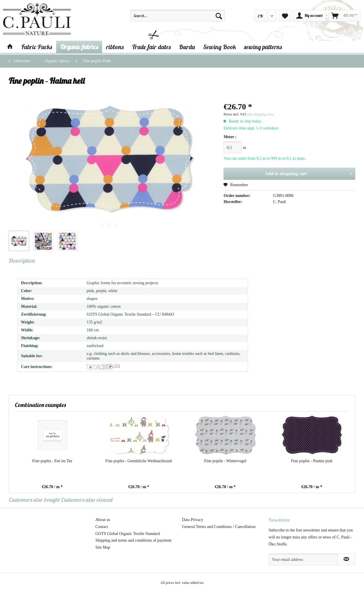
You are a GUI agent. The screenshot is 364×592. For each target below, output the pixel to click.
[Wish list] (285, 16)
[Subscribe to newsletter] (346, 559)
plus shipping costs (260, 114)
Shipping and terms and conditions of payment (133, 540)
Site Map (103, 547)
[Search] (219, 16)
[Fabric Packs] (37, 47)
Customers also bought (34, 500)
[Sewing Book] (220, 47)
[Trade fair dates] (151, 47)
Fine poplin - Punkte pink (312, 461)
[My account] (310, 16)
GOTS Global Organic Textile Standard (128, 534)
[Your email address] (303, 559)
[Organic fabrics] (79, 47)
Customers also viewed (87, 500)
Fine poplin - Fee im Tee (52, 461)
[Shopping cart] (345, 16)
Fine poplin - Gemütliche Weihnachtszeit (139, 461)
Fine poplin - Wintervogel (225, 461)
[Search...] (178, 16)
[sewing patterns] (263, 47)
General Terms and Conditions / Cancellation (219, 527)
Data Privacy (193, 520)
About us (103, 520)
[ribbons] (115, 47)
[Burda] (187, 47)
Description (22, 261)
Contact (102, 527)
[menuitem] (178, 18)
